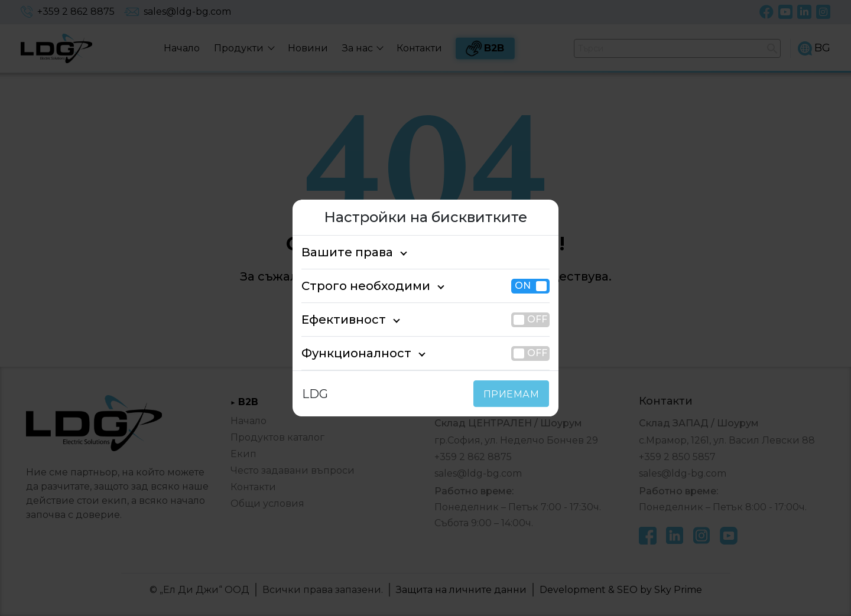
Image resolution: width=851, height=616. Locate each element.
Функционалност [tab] (347, 353)
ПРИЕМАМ (514, 394)
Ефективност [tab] (337, 320)
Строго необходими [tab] (355, 286)
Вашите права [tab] (340, 252)
